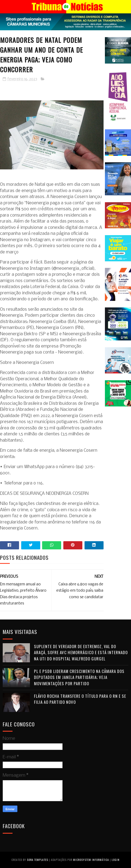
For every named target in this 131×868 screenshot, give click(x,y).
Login (116, 860)
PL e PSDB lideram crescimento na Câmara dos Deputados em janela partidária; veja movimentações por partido (79, 677)
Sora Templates (38, 860)
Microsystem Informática (91, 860)
